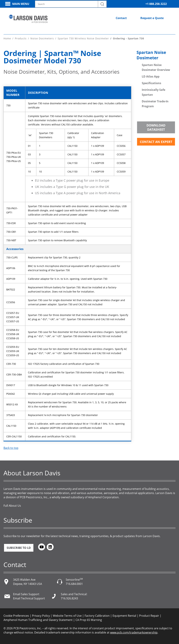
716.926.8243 (69, 598)
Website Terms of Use (67, 616)
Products (21, 38)
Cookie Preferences (16, 616)
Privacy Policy (41, 616)
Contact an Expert (156, 142)
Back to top (11, 448)
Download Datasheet (156, 127)
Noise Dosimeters (42, 38)
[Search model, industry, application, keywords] (71, 4)
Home (7, 38)
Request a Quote (152, 18)
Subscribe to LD (19, 548)
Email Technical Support (29, 598)
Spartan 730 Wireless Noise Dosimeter (83, 38)
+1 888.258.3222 (156, 4)
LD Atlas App (151, 76)
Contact (121, 18)
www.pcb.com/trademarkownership (134, 632)
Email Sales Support (26, 594)
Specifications (151, 83)
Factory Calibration (97, 616)
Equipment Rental (124, 616)
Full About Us (12, 506)
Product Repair (149, 616)
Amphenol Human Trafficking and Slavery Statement (38, 620)
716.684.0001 (74, 584)
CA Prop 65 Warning (89, 620)
